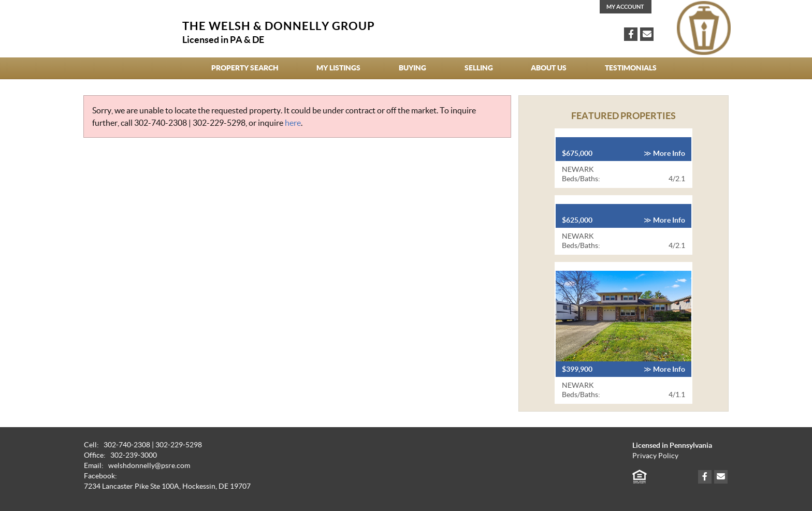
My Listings (338, 68)
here (293, 123)
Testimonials (631, 68)
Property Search (245, 68)
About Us (549, 68)
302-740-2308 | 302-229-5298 (190, 123)
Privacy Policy (655, 456)
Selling (479, 68)
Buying (412, 68)
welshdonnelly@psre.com (149, 466)
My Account (625, 7)
